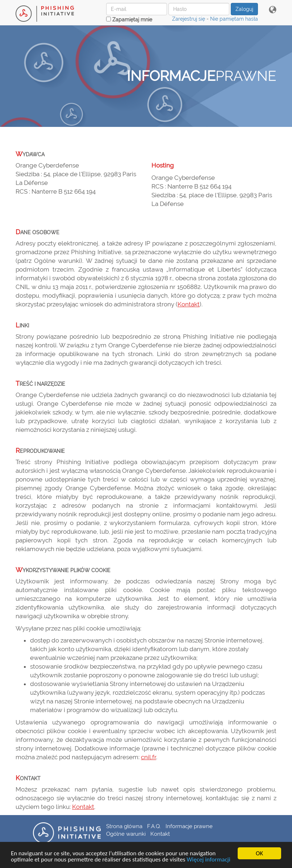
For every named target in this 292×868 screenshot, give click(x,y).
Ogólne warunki (126, 834)
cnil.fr (149, 757)
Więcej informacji (208, 860)
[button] (273, 10)
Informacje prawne (189, 826)
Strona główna (124, 826)
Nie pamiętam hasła (234, 19)
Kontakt (189, 304)
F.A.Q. (154, 826)
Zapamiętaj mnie (129, 20)
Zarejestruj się (189, 19)
